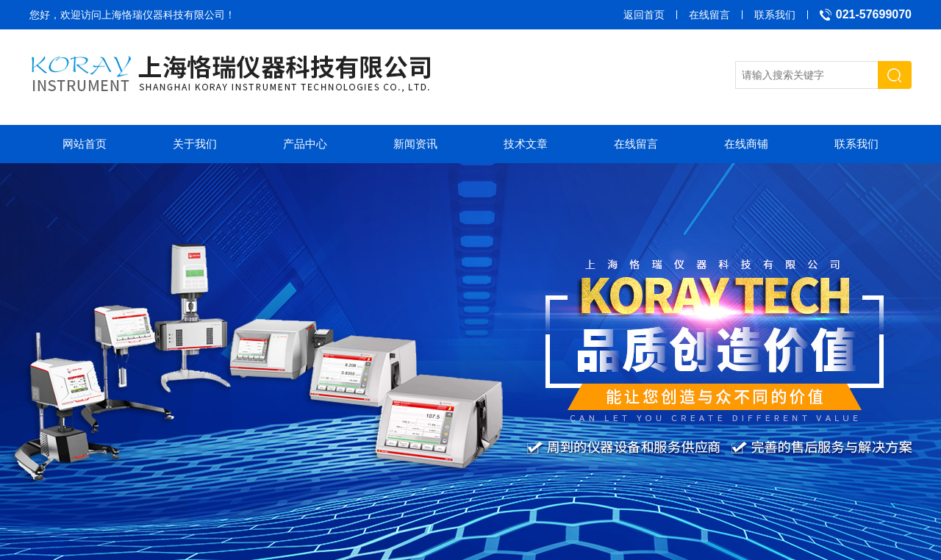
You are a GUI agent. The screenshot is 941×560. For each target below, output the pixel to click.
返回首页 (644, 15)
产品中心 (305, 144)
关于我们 (195, 144)
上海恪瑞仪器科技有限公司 (163, 15)
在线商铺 (746, 144)
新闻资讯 (415, 144)
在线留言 (709, 15)
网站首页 (85, 144)
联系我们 (775, 15)
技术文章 (526, 144)
